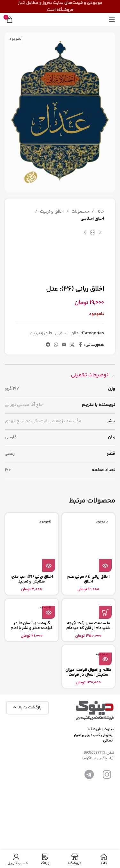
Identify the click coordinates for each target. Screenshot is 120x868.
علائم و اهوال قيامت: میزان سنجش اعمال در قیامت (88, 672)
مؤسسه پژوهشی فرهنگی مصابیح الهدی (43, 421)
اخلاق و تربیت (52, 212)
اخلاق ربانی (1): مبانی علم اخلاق (88, 579)
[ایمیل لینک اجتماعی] (64, 345)
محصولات (80, 212)
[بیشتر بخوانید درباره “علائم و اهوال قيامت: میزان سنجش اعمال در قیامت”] (105, 659)
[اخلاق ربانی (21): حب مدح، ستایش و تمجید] (32, 544)
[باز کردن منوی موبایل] (112, 20)
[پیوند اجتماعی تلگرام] (48, 345)
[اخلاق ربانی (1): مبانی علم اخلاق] (89, 544)
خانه (100, 212)
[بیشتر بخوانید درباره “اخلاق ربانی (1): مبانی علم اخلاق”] (105, 566)
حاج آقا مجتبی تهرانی (24, 405)
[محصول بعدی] (85, 233)
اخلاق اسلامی (92, 219)
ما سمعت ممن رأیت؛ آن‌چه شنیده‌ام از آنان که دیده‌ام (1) (88, 628)
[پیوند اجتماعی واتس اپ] (56, 345)
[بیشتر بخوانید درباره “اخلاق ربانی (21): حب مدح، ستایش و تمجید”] (49, 566)
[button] (105, 612)
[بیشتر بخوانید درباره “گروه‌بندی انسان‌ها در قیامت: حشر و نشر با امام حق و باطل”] (49, 612)
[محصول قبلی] (100, 233)
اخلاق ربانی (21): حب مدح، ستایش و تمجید (32, 579)
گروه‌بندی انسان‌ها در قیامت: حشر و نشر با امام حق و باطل (32, 628)
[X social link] (72, 345)
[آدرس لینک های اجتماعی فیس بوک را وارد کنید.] (80, 345)
